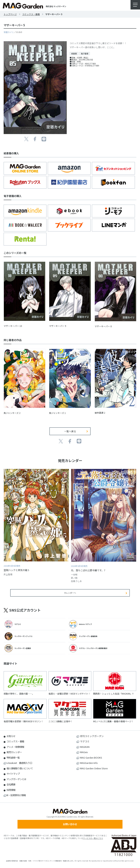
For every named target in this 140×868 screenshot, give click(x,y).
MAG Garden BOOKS (91, 758)
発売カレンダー (14, 752)
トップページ (10, 14)
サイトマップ (13, 774)
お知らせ (11, 736)
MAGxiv (84, 752)
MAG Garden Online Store (94, 768)
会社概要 (11, 784)
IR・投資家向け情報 (16, 795)
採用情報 (11, 790)
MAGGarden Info (89, 763)
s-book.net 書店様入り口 (19, 763)
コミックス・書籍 (31, 14)
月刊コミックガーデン (92, 736)
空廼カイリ (9, 32)
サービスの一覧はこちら (93, 838)
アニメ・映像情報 (15, 747)
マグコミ (85, 741)
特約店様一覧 (13, 758)
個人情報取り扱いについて (20, 768)
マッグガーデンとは (16, 779)
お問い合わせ (70, 824)
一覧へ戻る (70, 431)
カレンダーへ (70, 593)
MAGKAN (85, 747)
